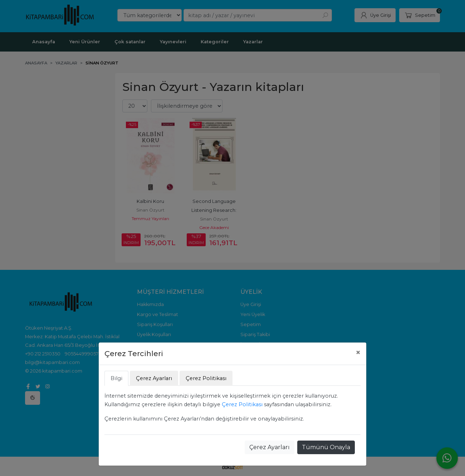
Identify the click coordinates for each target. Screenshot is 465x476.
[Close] (358, 353)
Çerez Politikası (242, 404)
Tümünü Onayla (326, 447)
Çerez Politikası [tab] (206, 378)
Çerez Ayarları (270, 447)
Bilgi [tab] (116, 378)
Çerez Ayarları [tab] (154, 378)
